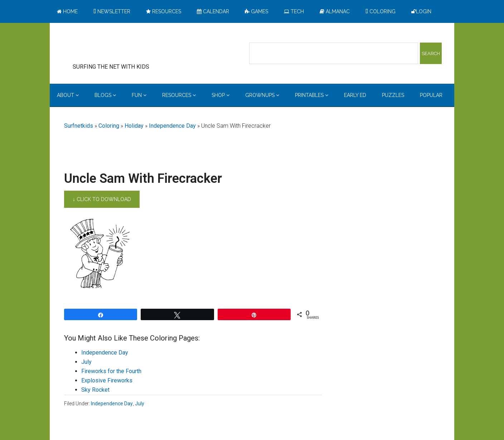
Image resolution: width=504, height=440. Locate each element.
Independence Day (172, 126)
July (86, 362)
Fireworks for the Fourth (111, 371)
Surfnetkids (79, 126)
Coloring (109, 126)
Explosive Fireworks (107, 380)
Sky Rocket (95, 390)
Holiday (134, 126)
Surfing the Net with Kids (122, 46)
